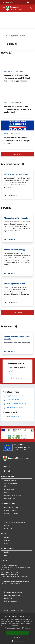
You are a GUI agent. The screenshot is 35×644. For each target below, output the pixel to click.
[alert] (17, 629)
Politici (6, 492)
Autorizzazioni (9, 528)
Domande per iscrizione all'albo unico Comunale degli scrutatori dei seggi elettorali (17, 109)
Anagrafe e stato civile (11, 507)
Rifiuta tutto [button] (17, 637)
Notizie (6, 134)
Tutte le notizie (18, 154)
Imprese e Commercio (11, 510)
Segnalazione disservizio (12, 595)
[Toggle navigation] (4, 8)
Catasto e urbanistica (11, 513)
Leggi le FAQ (8, 598)
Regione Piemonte (9, 2)
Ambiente (7, 525)
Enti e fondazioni (10, 489)
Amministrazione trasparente (14, 610)
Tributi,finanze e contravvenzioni (15, 522)
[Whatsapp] (9, 471)
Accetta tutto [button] (17, 633)
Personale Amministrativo (13, 495)
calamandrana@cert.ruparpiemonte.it (17, 581)
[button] (18, 641)
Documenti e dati (10, 498)
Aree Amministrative (11, 483)
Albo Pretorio (8, 613)
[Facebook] (4, 471)
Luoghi (6, 552)
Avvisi (5, 71)
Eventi (6, 555)
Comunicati (8, 541)
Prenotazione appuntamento (13, 592)
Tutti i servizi (17, 313)
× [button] (33, 615)
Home (6, 36)
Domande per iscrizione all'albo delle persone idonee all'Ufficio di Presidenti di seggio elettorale (17, 78)
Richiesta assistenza (11, 601)
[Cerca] (31, 8)
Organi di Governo (10, 480)
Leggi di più (15, 625)
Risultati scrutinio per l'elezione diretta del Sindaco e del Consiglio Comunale (17, 140)
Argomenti (14, 36)
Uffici (6, 486)
